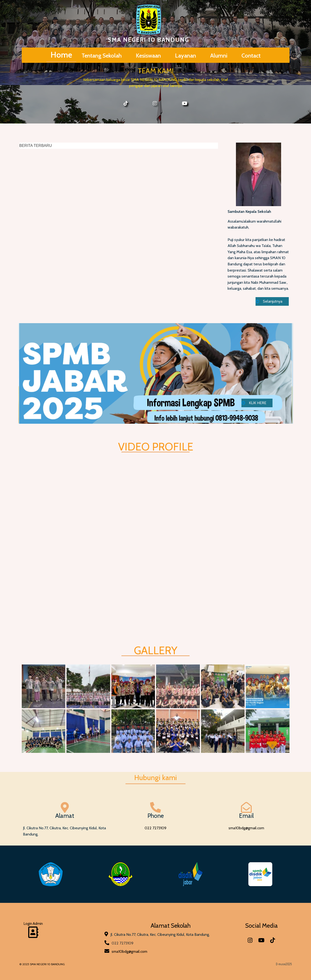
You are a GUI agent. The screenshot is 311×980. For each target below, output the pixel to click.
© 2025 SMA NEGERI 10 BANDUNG (42, 964)
